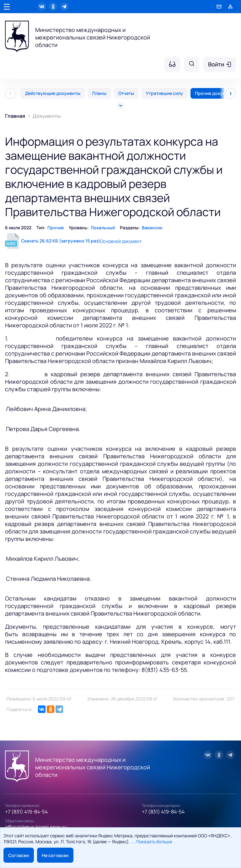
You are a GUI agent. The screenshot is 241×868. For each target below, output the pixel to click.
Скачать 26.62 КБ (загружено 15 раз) (61, 241)
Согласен (19, 855)
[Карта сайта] (230, 7)
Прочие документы (216, 93)
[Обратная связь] (219, 7)
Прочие (56, 228)
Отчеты (126, 93)
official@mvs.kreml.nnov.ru (36, 827)
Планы (99, 93)
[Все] (120, 106)
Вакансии (152, 228)
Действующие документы (53, 93)
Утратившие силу (164, 93)
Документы (47, 116)
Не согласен (55, 855)
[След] (231, 93)
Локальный (103, 228)
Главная (15, 116)
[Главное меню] (7, 7)
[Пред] (10, 93)
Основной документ (121, 241)
